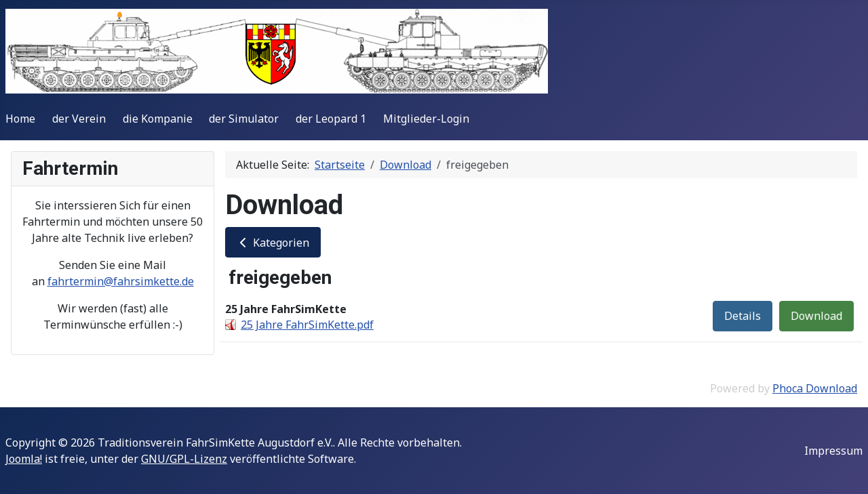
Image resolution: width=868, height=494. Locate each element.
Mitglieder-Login (426, 119)
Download (816, 316)
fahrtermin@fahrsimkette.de (121, 281)
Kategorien (273, 243)
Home (20, 119)
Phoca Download (815, 388)
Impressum (833, 451)
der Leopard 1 (331, 119)
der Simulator (244, 119)
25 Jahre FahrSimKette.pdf (307, 325)
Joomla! (24, 459)
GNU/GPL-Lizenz (184, 459)
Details (743, 316)
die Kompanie (158, 119)
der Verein (79, 119)
